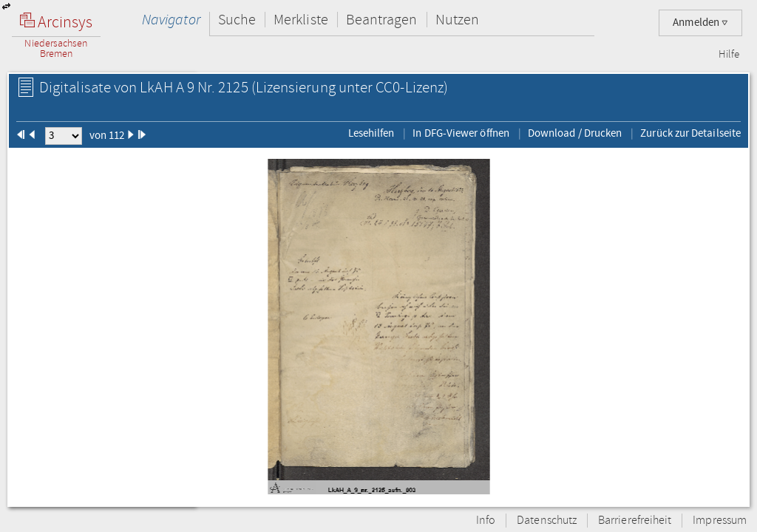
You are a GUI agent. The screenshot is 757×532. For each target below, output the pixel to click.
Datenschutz (547, 521)
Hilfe (729, 55)
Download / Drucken (575, 133)
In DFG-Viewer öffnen (461, 133)
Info (486, 521)
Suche (237, 20)
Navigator (171, 20)
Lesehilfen (371, 133)
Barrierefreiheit (635, 521)
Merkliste (301, 20)
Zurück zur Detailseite (690, 133)
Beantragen (382, 20)
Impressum (720, 521)
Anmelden (700, 23)
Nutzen (457, 20)
